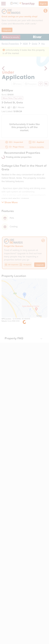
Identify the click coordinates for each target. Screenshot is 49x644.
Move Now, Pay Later (12, 98)
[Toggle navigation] (3, 4)
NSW (25, 44)
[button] (10, 202)
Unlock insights (37, 147)
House (45, 44)
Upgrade (7, 30)
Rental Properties (10, 44)
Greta (34, 44)
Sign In (43, 4)
